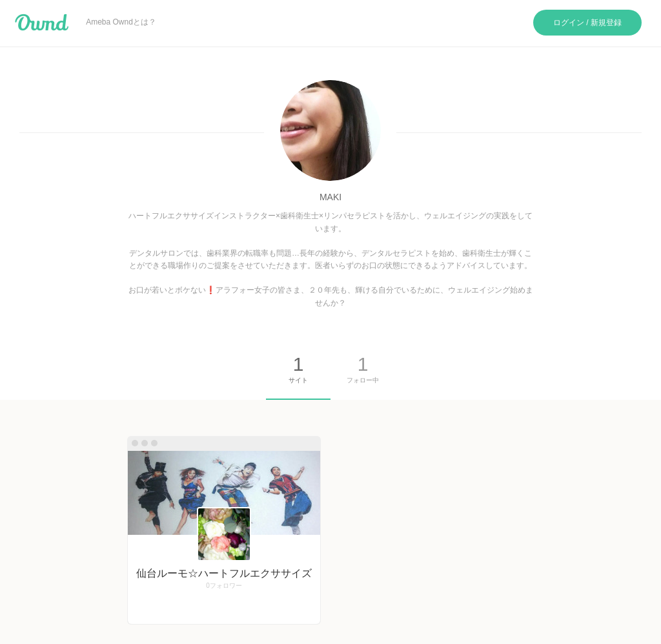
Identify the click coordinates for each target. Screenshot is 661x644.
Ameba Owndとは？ (121, 22)
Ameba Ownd (42, 23)
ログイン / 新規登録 (587, 23)
